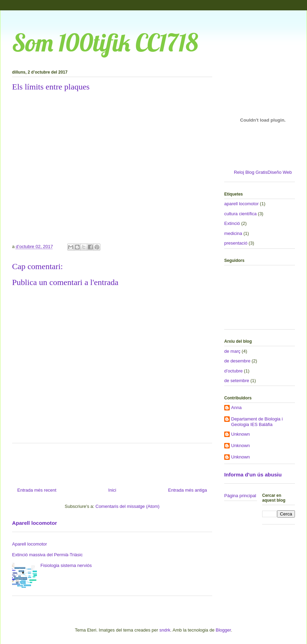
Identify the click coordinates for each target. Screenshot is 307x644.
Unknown (240, 434)
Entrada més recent (37, 490)
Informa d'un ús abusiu (253, 475)
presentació (236, 243)
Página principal (240, 496)
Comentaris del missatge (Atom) (128, 506)
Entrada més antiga (187, 490)
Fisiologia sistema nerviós (66, 565)
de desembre (237, 361)
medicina (233, 233)
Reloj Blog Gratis (251, 172)
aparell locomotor (241, 204)
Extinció (232, 223)
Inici (112, 490)
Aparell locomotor (34, 523)
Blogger (223, 630)
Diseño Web (280, 172)
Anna (236, 408)
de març (232, 351)
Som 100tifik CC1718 (105, 42)
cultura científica (240, 214)
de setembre (237, 381)
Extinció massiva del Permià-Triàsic (47, 555)
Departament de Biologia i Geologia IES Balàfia (257, 422)
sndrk (165, 630)
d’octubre (233, 371)
